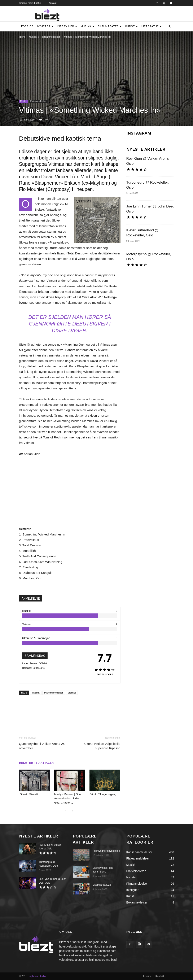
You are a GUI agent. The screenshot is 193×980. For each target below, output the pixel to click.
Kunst (131, 26)
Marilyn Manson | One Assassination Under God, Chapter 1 (68, 798)
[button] (169, 27)
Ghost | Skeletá (29, 794)
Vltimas (72, 693)
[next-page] (72, 811)
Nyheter (45, 26)
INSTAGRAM (139, 133)
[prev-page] (66, 811)
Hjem (22, 37)
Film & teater (110, 26)
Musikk (87, 26)
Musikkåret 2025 (102, 885)
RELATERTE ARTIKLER (36, 763)
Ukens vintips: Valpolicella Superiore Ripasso (102, 746)
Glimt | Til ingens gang (103, 794)
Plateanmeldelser (50, 37)
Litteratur (152, 26)
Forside (27, 26)
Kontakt (52, 3)
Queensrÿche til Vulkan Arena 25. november (42, 746)
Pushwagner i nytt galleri (106, 851)
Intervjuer (67, 26)
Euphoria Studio (37, 976)
